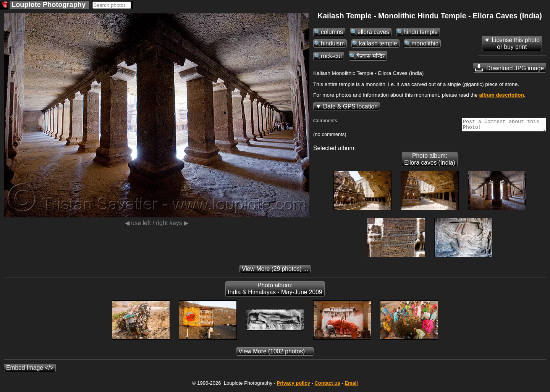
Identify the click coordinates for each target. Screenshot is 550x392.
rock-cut (331, 56)
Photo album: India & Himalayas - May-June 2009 (275, 291)
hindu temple (421, 32)
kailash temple (378, 43)
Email (351, 385)
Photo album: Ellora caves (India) (429, 161)
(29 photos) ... (275, 271)
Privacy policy (293, 385)
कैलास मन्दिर (370, 56)
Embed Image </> (30, 370)
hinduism (333, 43)
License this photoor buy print (516, 43)
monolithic (425, 43)
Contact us (327, 385)
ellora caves (373, 32)
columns (332, 32)
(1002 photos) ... (275, 354)
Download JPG (510, 68)
